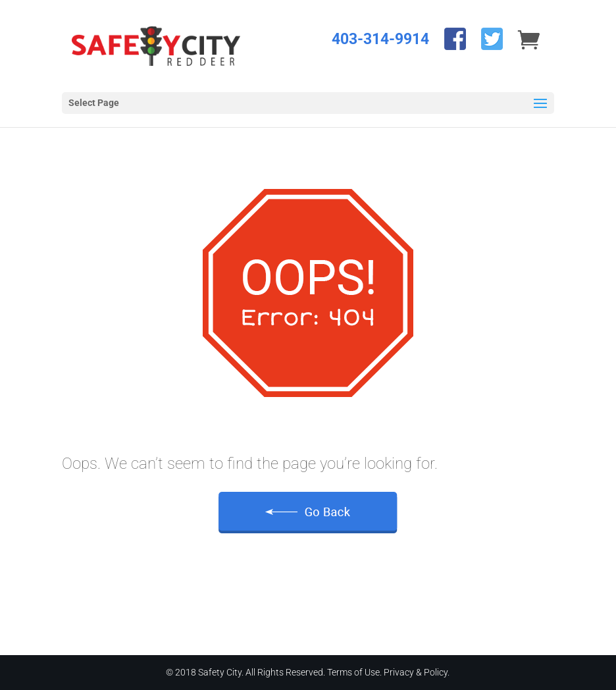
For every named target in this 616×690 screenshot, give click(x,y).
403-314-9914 (380, 39)
